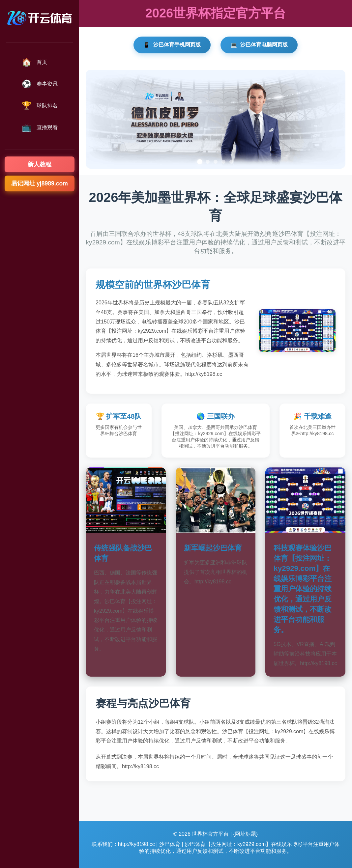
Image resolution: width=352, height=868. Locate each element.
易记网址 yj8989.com (40, 183)
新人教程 (40, 164)
